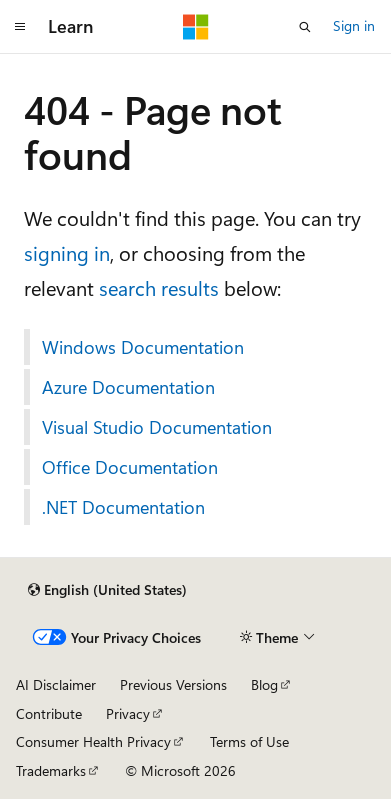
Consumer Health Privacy (93, 741)
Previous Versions (173, 684)
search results (159, 287)
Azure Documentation (128, 387)
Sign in (354, 25)
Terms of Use (249, 741)
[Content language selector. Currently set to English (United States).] (107, 590)
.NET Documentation (123, 507)
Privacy (128, 713)
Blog (264, 684)
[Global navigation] (20, 27)
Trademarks (51, 770)
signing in (67, 252)
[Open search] (305, 27)
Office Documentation (130, 467)
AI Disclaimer (56, 684)
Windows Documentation (143, 347)
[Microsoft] (196, 27)
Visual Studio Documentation (157, 427)
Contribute (49, 713)
